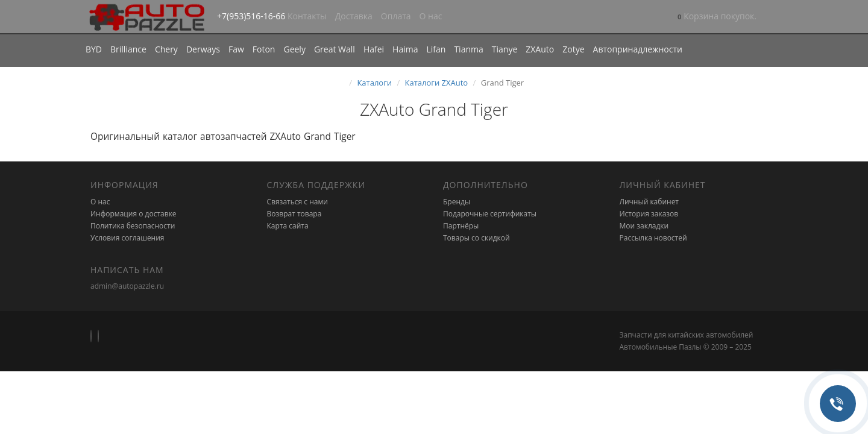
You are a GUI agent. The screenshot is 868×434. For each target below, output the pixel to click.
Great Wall (335, 49)
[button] (717, 17)
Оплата (396, 16)
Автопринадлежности (638, 49)
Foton (264, 49)
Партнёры (461, 226)
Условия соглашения (127, 238)
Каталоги (374, 83)
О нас (431, 16)
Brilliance (128, 49)
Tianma (468, 49)
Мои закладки (644, 226)
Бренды (457, 202)
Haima (405, 49)
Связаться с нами (297, 202)
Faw (236, 49)
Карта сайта (288, 226)
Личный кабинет (649, 202)
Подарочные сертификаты (490, 214)
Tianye (505, 49)
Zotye (573, 49)
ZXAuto (540, 49)
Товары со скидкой (476, 238)
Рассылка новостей (653, 238)
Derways (203, 49)
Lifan (436, 49)
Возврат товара (294, 214)
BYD (94, 49)
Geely (294, 49)
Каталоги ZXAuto (437, 83)
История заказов (649, 214)
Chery (166, 49)
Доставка (354, 16)
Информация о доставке (134, 214)
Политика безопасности (133, 226)
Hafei (374, 49)
